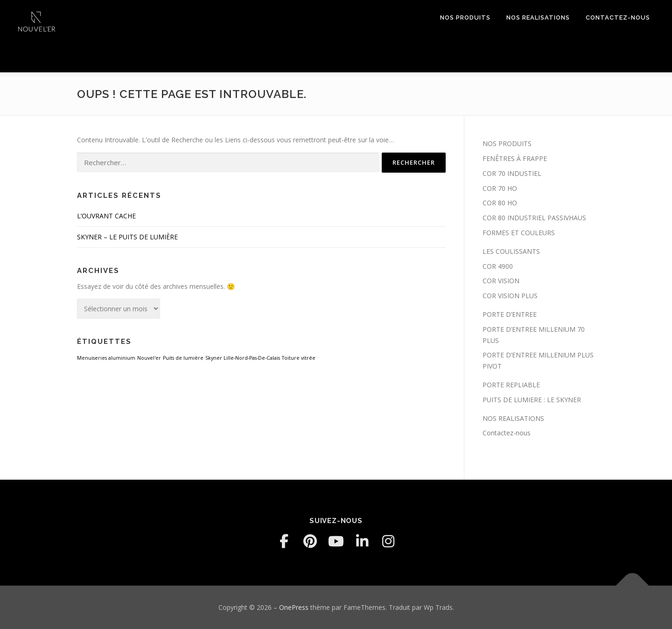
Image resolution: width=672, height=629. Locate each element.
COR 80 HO (500, 203)
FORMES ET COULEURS (519, 233)
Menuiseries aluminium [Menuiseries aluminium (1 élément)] (106, 358)
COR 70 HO (500, 188)
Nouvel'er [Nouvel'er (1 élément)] (149, 358)
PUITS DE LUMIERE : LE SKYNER (532, 400)
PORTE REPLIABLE (511, 385)
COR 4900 (498, 266)
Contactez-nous (618, 17)
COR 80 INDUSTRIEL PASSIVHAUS (534, 218)
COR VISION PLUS (510, 296)
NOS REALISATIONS (538, 17)
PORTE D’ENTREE (510, 314)
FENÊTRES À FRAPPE (515, 158)
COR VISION (501, 281)
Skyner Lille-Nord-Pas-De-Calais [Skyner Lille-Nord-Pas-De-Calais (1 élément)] (243, 358)
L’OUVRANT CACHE (106, 216)
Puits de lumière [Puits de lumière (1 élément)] (183, 358)
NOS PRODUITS (465, 17)
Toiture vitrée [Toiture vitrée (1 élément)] (299, 358)
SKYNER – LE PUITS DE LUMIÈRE (127, 237)
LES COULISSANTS (511, 251)
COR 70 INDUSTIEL (512, 173)
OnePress (294, 607)
